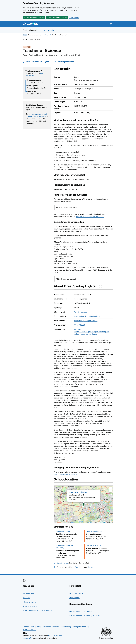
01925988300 (79, 325)
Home (25, 39)
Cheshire (91, 567)
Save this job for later (65, 62)
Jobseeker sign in (29, 593)
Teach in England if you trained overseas (38, 610)
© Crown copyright (106, 638)
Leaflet (89, 522)
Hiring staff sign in (76, 593)
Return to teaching (30, 606)
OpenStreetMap (103, 522)
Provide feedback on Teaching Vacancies (85, 616)
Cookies (26, 627)
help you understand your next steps (90, 217)
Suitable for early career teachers (87, 80)
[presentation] (84, 504)
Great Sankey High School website (87, 316)
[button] (84, 504)
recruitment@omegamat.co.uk (86, 321)
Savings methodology (81, 627)
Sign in (111, 24)
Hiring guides (74, 598)
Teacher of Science (63, 531)
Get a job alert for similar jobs (37, 62)
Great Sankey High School (78, 492)
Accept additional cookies (34, 17)
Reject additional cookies (57, 17)
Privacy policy (36, 627)
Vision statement (29, 630)
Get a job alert (62, 563)
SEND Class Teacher (94, 531)
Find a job (26, 598)
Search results (36, 39)
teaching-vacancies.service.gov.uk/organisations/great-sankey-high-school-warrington (92, 332)
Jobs (43, 30)
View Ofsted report (81, 312)
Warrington (80, 567)
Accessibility (66, 627)
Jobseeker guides (29, 602)
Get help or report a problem (80, 611)
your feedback (46, 35)
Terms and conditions (51, 627)
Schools (51, 30)
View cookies (74, 18)
